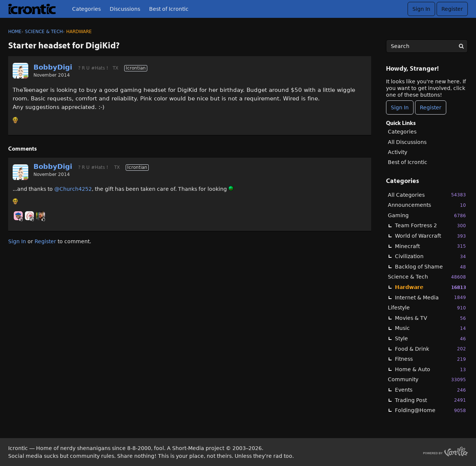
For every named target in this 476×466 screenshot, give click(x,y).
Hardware (430, 287)
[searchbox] (427, 46)
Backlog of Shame (430, 267)
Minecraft (430, 246)
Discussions (125, 9)
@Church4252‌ (73, 189)
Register (452, 9)
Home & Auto (430, 369)
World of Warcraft (430, 236)
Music (430, 328)
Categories (86, 9)
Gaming (427, 216)
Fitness (430, 359)
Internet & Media (430, 297)
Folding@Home (430, 410)
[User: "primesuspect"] (41, 216)
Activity (398, 152)
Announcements (427, 205)
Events (430, 390)
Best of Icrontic (169, 9)
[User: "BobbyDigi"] (20, 71)
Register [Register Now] (431, 107)
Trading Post (430, 400)
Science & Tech (427, 277)
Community (427, 380)
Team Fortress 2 (430, 226)
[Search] (461, 46)
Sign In (421, 9)
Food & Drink (430, 349)
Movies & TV (430, 318)
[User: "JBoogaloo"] (29, 216)
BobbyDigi (53, 67)
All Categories (427, 195)
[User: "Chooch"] (18, 216)
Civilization (430, 256)
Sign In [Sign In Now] (400, 107)
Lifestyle (427, 308)
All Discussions (407, 142)
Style (430, 339)
